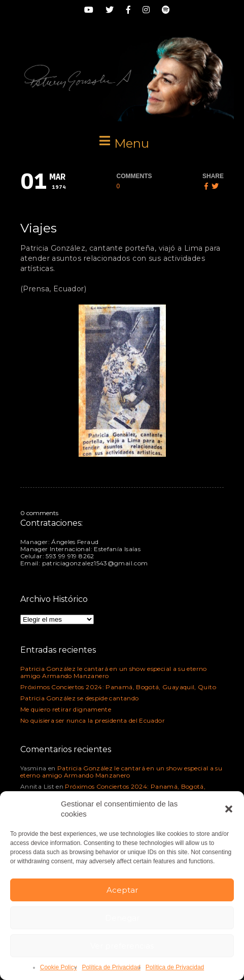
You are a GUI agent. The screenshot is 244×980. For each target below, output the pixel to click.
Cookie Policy (59, 967)
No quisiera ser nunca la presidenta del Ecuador (93, 720)
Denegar (122, 918)
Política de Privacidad (111, 967)
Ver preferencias (122, 946)
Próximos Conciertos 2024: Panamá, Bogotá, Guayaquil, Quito (118, 687)
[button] (229, 809)
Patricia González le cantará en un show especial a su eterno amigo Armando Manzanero (114, 672)
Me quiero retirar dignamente (66, 709)
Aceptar (122, 890)
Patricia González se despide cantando (79, 698)
